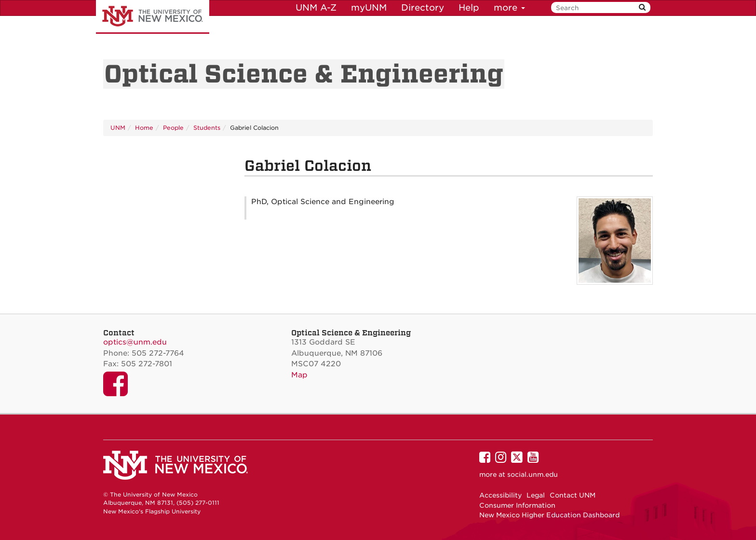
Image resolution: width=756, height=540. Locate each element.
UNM (118, 128)
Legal (536, 495)
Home (144, 128)
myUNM (369, 7)
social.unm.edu (533, 474)
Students (207, 128)
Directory (423, 7)
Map (299, 375)
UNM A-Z (316, 7)
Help (469, 7)
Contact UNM (573, 495)
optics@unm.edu (135, 342)
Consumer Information (517, 505)
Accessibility (500, 495)
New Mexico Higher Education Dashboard (549, 515)
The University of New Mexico (153, 17)
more (509, 7)
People (173, 128)
